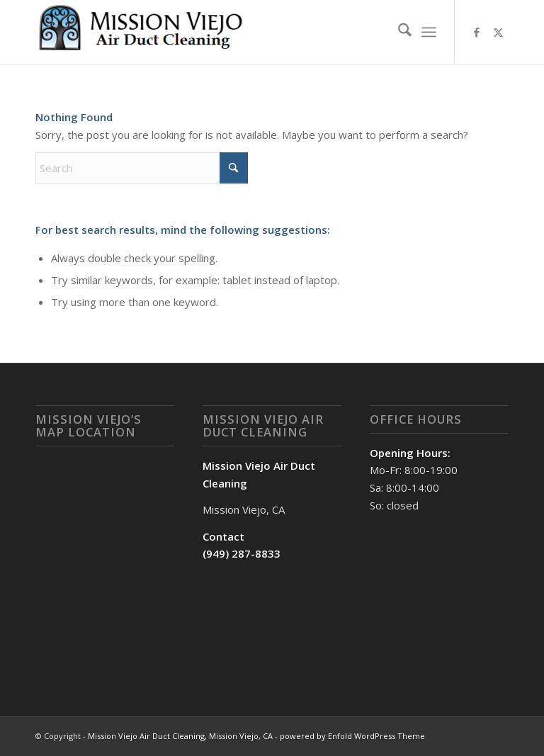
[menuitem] (398, 32)
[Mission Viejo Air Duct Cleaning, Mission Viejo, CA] (142, 32)
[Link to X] (498, 32)
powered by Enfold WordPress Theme (352, 736)
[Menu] (429, 32)
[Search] (398, 32)
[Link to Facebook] (477, 32)
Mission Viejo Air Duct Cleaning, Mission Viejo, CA (180, 736)
